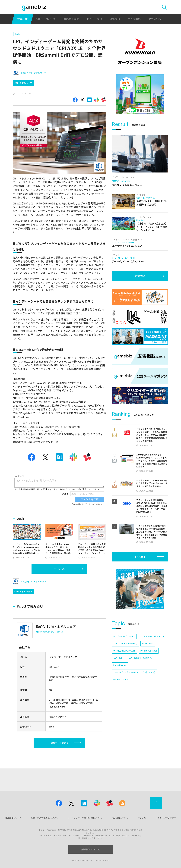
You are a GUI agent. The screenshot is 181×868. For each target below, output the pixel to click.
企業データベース (46, 19)
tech (17, 34)
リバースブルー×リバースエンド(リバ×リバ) (133, 658)
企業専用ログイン (90, 849)
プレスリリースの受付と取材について (85, 818)
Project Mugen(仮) (149, 651)
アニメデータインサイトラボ (152, 636)
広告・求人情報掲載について (44, 818)
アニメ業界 (134, 19)
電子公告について (120, 818)
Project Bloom (120, 665)
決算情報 (115, 19)
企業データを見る (59, 743)
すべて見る (59, 569)
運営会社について (13, 818)
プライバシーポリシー (166, 818)
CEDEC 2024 (148, 643)
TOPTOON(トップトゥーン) (125, 643)
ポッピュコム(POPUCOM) (124, 651)
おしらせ (142, 818)
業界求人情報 (71, 19)
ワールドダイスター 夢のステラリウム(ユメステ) (134, 672)
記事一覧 (22, 19)
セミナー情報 (94, 19)
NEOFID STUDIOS (121, 679)
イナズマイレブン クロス (124, 636)
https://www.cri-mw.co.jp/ (49, 632)
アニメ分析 (155, 19)
